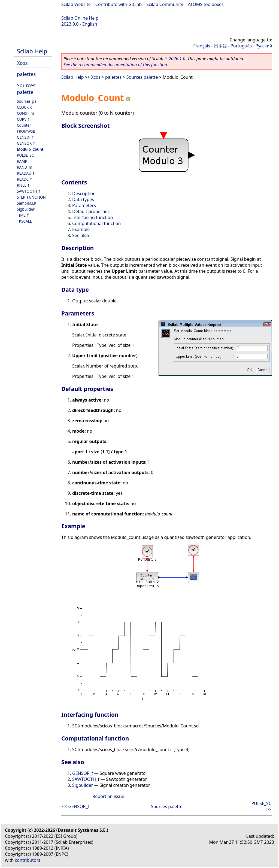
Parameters (84, 205)
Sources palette (26, 89)
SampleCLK (27, 203)
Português (241, 46)
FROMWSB (26, 131)
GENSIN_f (25, 137)
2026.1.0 (177, 59)
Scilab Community (165, 4)
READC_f (24, 179)
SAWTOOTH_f (28, 191)
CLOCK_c (25, 107)
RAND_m (25, 167)
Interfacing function (93, 217)
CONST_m (25, 113)
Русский (264, 46)
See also (81, 235)
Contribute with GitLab (119, 4)
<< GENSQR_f (76, 806)
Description (84, 193)
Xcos (22, 63)
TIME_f (23, 215)
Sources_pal (27, 101)
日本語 (220, 46)
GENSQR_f (26, 143)
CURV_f (23, 119)
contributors (28, 860)
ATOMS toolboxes (206, 4)
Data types (83, 199)
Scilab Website (76, 4)
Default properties (91, 211)
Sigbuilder (26, 209)
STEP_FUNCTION (31, 197)
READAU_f (26, 173)
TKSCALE (24, 221)
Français (202, 46)
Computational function (96, 223)
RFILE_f (23, 185)
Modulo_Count (30, 149)
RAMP (22, 161)
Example (81, 229)
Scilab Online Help (80, 18)
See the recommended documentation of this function (115, 65)
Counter (24, 125)
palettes (26, 74)
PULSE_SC (25, 155)
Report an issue (108, 796)
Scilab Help (32, 51)
